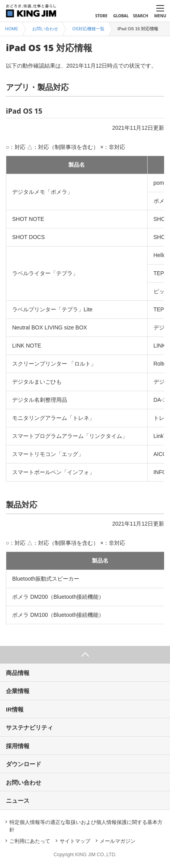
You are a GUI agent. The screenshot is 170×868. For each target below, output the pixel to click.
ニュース (18, 801)
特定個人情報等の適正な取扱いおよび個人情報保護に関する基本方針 (86, 826)
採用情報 (18, 746)
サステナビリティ (29, 727)
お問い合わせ (24, 782)
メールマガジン (118, 841)
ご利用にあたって (30, 841)
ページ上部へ (85, 655)
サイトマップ (75, 841)
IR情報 (15, 709)
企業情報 (18, 691)
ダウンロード (24, 764)
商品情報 (18, 673)
